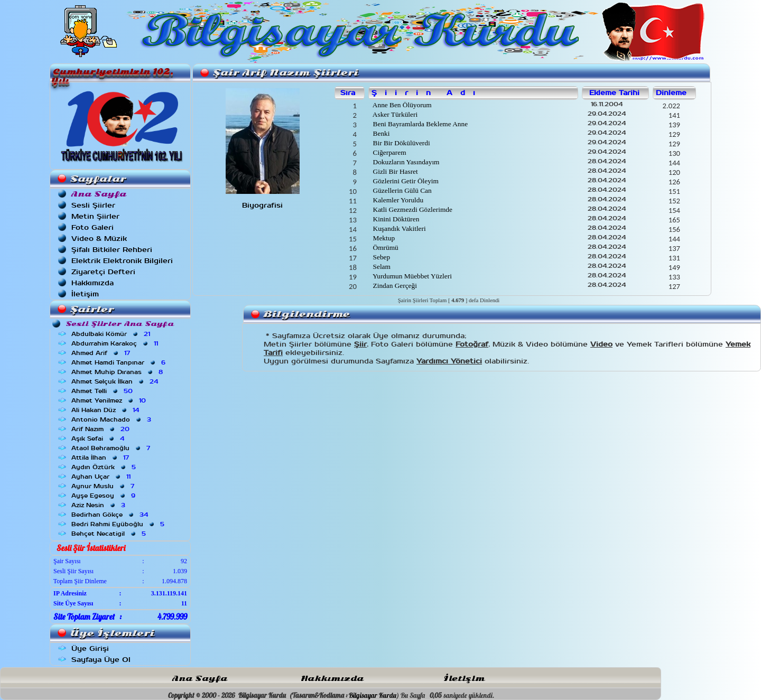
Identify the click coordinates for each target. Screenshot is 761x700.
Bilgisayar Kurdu (373, 695)
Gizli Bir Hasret (394, 171)
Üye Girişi (90, 648)
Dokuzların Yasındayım (405, 162)
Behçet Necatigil (110, 534)
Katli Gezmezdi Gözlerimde (412, 209)
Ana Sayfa (200, 679)
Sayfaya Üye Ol (101, 660)
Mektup (383, 238)
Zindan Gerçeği (394, 286)
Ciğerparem (388, 152)
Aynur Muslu (104, 486)
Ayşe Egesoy (104, 496)
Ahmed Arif (102, 353)
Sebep (380, 257)
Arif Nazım (101, 429)
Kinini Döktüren (395, 219)
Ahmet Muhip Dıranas (118, 372)
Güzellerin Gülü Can (401, 190)
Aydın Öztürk (105, 467)
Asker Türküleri (394, 114)
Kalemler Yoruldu (397, 200)
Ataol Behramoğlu (112, 448)
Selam (381, 267)
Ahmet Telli (103, 391)
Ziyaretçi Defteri (103, 272)
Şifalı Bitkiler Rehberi (112, 250)
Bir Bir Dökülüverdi (400, 143)
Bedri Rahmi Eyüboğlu (119, 524)
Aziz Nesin (99, 505)
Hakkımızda (92, 283)
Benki (380, 133)
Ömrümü (384, 248)
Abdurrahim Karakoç (116, 343)
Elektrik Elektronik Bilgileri (122, 261)
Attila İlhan (101, 458)
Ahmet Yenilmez (110, 400)
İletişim (85, 294)
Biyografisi (262, 205)
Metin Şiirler (95, 216)
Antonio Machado (112, 419)
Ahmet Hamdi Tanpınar (119, 362)
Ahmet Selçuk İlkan (116, 381)
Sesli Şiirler (93, 205)
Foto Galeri (92, 227)
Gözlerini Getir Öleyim (405, 181)
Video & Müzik (99, 239)
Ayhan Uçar (102, 477)
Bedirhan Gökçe (111, 515)
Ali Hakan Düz (106, 410)
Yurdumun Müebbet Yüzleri (411, 276)
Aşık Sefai (99, 438)
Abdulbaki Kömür (112, 334)
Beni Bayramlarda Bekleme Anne (419, 124)
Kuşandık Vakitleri (398, 228)
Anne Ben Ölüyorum (401, 105)
